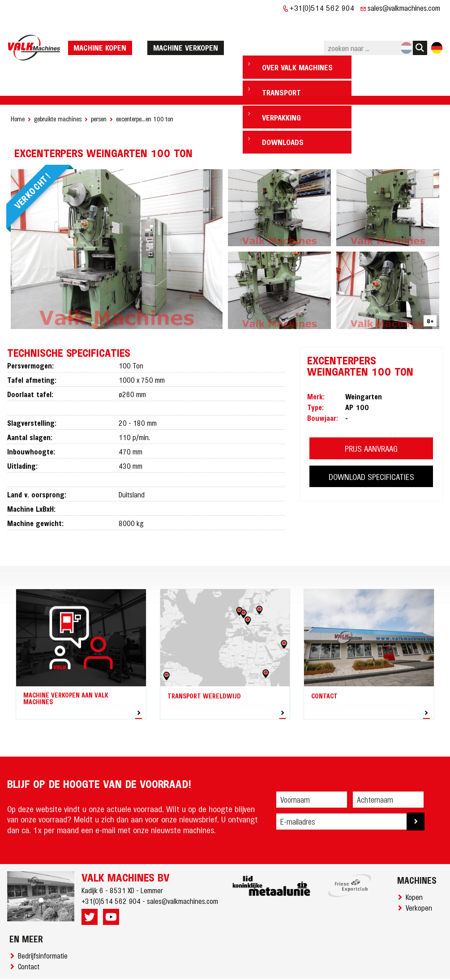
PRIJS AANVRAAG (371, 421)
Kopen (416, 869)
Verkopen (421, 880)
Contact (30, 939)
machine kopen (103, 34)
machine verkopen (188, 34)
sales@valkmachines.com (404, 8)
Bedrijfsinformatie (45, 928)
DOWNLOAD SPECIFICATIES (371, 449)
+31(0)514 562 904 (322, 8)
